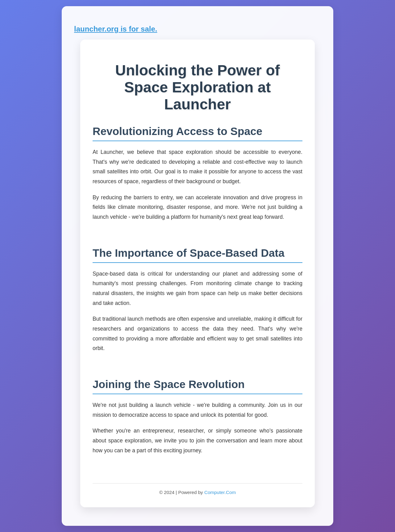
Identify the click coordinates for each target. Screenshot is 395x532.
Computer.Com (220, 492)
